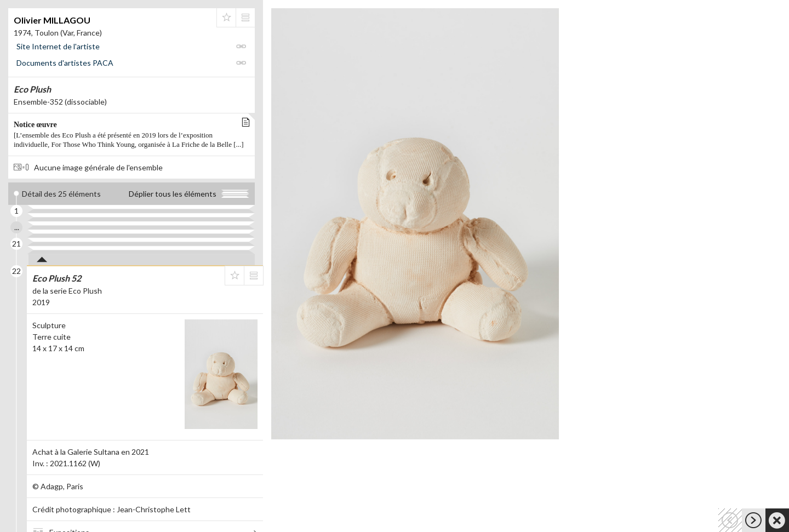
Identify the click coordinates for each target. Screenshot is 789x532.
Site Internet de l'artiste (58, 46)
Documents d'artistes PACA (65, 63)
